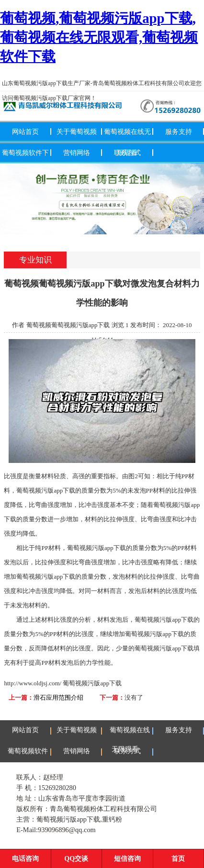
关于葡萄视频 (77, 132)
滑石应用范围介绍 (58, 698)
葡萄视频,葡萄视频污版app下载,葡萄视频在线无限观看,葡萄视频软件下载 (99, 37)
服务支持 (179, 132)
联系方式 (127, 153)
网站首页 (25, 132)
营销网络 (77, 153)
